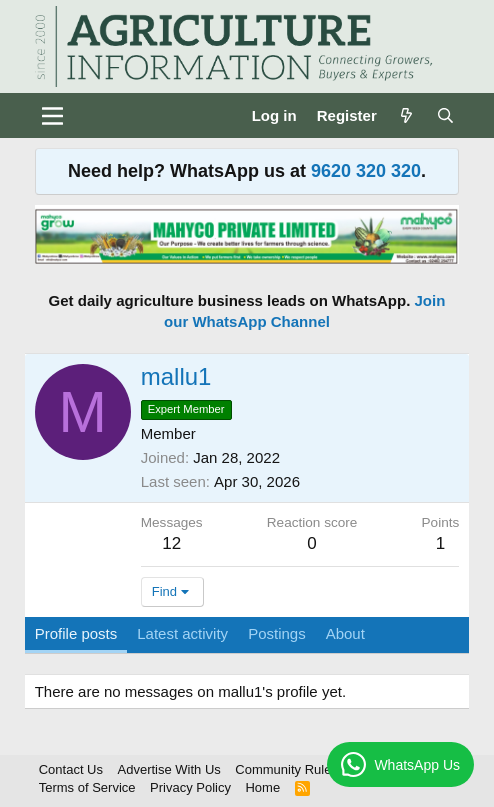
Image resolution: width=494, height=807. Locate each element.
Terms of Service (87, 787)
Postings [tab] (277, 633)
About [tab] (345, 633)
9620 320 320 (366, 171)
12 (171, 543)
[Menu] (52, 116)
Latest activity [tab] (182, 633)
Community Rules (286, 769)
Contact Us (71, 769)
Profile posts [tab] (76, 633)
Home (262, 787)
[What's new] (406, 115)
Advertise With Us (169, 769)
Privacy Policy (190, 787)
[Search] (445, 115)
